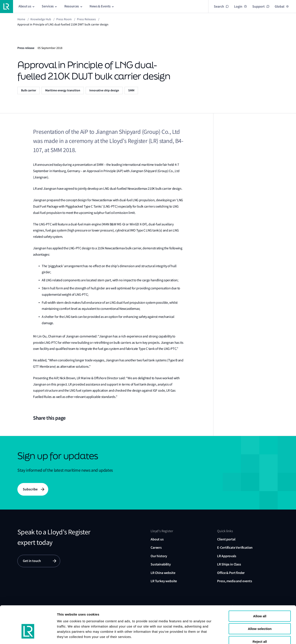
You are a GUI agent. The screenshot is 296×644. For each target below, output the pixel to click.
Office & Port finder (231, 573)
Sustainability (161, 564)
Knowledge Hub (41, 19)
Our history (159, 556)
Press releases (86, 19)
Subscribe (30, 489)
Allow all (260, 591)
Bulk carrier (29, 90)
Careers (156, 548)
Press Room (64, 19)
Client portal (226, 539)
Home (21, 19)
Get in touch (32, 561)
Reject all (260, 616)
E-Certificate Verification (235, 548)
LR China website (163, 573)
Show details (267, 635)
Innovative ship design (104, 90)
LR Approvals (227, 556)
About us (157, 539)
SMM (131, 90)
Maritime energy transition (63, 90)
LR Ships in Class (229, 564)
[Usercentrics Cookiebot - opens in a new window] (28, 636)
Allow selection (260, 604)
